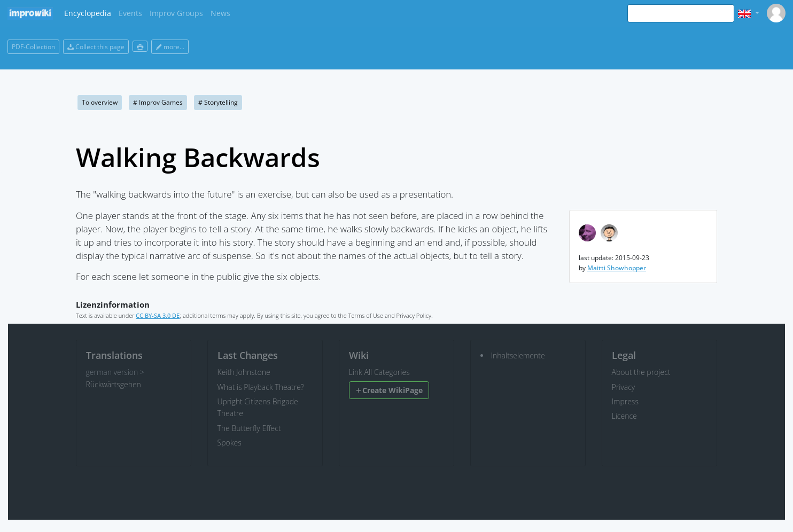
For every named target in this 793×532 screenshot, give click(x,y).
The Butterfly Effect (249, 428)
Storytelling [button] (218, 102)
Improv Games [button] (158, 102)
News (220, 13)
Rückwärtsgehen (114, 384)
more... (170, 47)
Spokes (230, 443)
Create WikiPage (389, 390)
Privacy (624, 387)
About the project (641, 372)
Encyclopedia (88, 13)
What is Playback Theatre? (261, 387)
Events (130, 13)
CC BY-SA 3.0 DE (158, 315)
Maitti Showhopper (617, 268)
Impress (625, 401)
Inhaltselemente (518, 355)
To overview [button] (100, 102)
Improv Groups (176, 13)
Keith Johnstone (244, 372)
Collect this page (96, 47)
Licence (624, 416)
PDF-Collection (33, 47)
